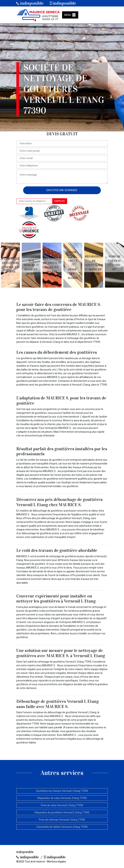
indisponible (30, 3)
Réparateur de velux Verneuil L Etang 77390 (62, 798)
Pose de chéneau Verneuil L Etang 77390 (62, 820)
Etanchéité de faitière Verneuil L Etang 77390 (62, 827)
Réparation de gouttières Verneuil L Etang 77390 (62, 812)
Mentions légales (56, 862)
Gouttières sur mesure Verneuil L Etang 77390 (62, 791)
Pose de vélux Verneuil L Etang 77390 (62, 805)
